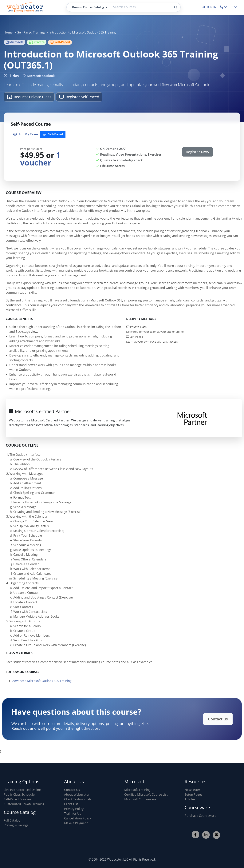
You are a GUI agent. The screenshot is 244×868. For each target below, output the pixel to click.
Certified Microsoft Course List (146, 794)
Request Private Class (29, 97)
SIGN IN (209, 7)
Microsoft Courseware (140, 799)
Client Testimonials (78, 799)
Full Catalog (12, 820)
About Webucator (77, 794)
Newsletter (192, 790)
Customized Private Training (24, 804)
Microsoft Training (137, 790)
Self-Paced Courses (18, 799)
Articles (190, 799)
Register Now (197, 152)
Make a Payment (76, 823)
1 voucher (40, 159)
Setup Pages (193, 794)
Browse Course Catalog (90, 7)
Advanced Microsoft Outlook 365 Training (42, 691)
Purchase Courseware (200, 816)
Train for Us (73, 814)
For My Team (26, 134)
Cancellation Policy (78, 818)
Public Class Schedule (19, 794)
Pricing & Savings (16, 825)
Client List (71, 804)
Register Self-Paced (79, 97)
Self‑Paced (53, 134)
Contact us (199, 719)
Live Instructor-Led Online (22, 790)
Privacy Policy (74, 809)
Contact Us (72, 790)
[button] (224, 7)
